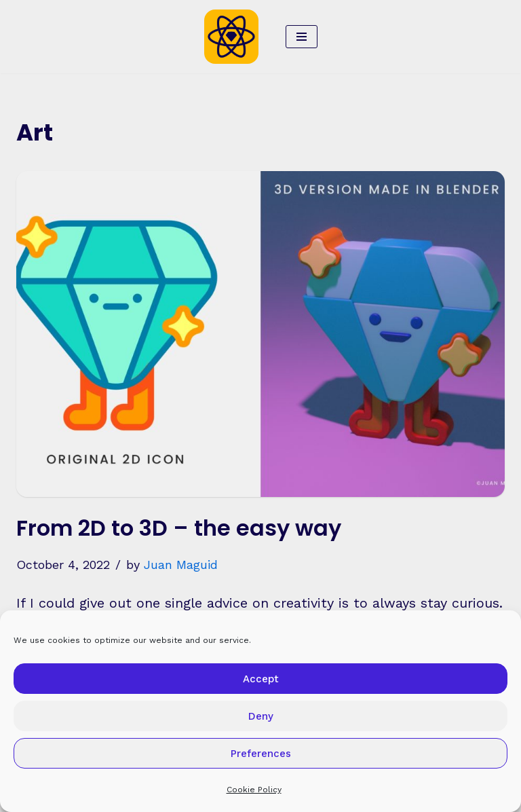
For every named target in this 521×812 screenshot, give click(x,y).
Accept (261, 679)
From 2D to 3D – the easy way (179, 528)
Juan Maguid (181, 565)
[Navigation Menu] (302, 37)
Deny (261, 716)
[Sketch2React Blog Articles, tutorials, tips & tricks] (235, 37)
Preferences (261, 754)
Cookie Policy (254, 790)
